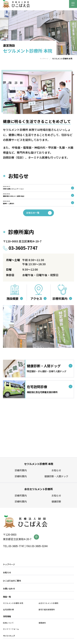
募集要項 (43, 620)
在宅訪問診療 (10, 605)
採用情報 (8, 613)
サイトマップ (11, 635)
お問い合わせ (11, 581)
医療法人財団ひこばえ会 (17, 5)
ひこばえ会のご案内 (15, 572)
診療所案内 (21, 458)
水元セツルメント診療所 (38, 477)
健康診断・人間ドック (56, 464)
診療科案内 (21, 464)
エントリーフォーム (14, 627)
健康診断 (56, 490)
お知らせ (56, 458)
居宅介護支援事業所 (49, 605)
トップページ (11, 553)
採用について (10, 620)
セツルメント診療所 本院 (39, 452)
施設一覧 (8, 590)
